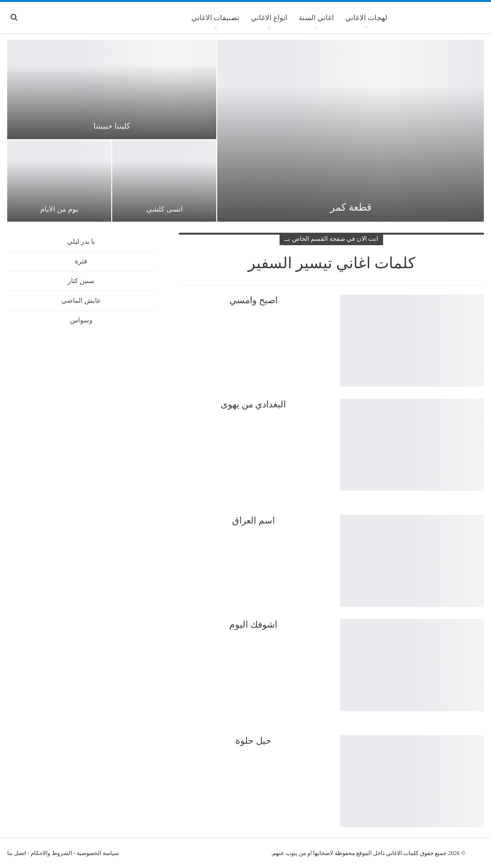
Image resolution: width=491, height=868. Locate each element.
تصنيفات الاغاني (216, 18)
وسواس (81, 320)
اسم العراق (253, 520)
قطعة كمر (351, 207)
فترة (81, 261)
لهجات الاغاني (366, 18)
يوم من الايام (59, 209)
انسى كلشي (164, 209)
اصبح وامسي (253, 300)
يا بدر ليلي (81, 242)
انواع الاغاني (269, 18)
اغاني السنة (316, 18)
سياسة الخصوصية (98, 853)
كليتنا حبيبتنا (112, 126)
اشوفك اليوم (253, 624)
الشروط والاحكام (51, 853)
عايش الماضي (81, 301)
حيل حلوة (253, 741)
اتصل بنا (17, 853)
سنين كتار (81, 281)
